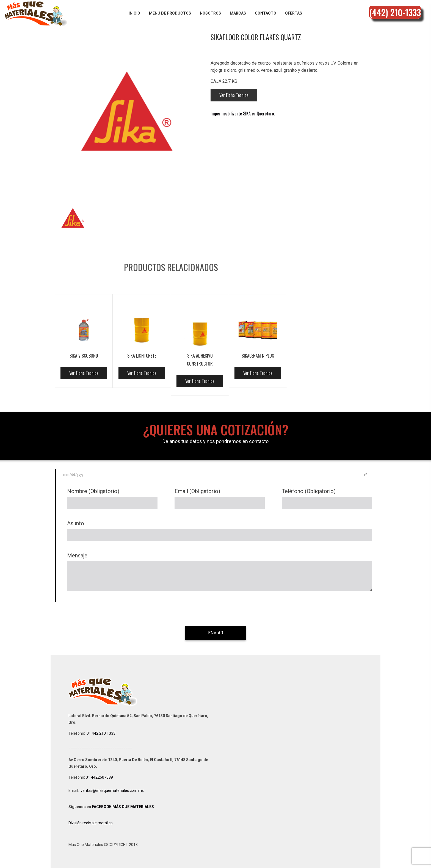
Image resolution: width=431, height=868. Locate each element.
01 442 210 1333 (101, 733)
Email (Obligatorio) (197, 491)
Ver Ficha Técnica (234, 95)
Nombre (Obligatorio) (93, 491)
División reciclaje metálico (91, 823)
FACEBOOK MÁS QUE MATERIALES (123, 807)
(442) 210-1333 (395, 12)
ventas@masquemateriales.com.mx (112, 790)
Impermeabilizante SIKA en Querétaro (242, 114)
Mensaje (77, 555)
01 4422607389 (100, 777)
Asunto (76, 523)
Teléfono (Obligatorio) (309, 491)
